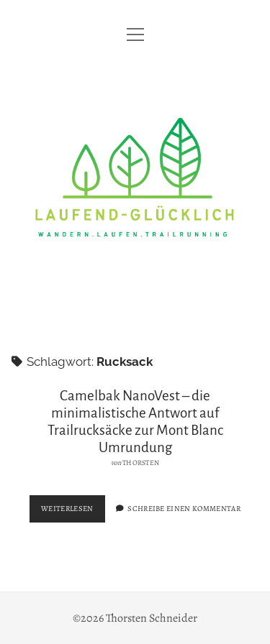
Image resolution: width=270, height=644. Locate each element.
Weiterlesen (73, 511)
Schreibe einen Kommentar (184, 509)
